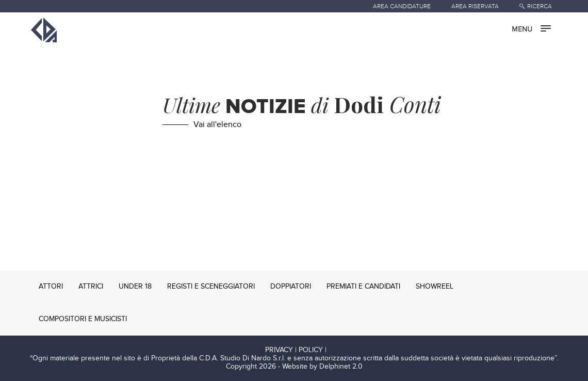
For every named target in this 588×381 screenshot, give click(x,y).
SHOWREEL (435, 287)
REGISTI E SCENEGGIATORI (211, 287)
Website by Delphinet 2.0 (322, 367)
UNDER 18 (135, 287)
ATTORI (51, 287)
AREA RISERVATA (475, 6)
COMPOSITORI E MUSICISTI (83, 319)
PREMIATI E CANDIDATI (363, 287)
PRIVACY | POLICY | (296, 350)
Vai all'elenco (217, 125)
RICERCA (540, 6)
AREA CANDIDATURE (402, 6)
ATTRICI (91, 287)
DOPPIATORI (291, 287)
